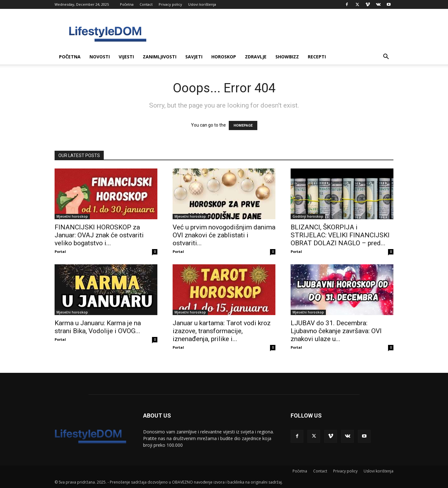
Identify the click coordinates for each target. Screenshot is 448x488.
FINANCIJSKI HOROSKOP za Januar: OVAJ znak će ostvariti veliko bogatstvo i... (99, 235)
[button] (386, 57)
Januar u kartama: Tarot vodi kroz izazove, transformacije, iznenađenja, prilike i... (222, 331)
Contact (146, 4)
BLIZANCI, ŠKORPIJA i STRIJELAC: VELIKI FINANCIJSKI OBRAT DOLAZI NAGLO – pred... (340, 235)
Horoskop (224, 57)
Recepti (317, 57)
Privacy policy (170, 4)
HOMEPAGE (243, 125)
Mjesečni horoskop (72, 216)
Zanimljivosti (160, 57)
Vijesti (126, 57)
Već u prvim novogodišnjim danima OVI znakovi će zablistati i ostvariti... (224, 235)
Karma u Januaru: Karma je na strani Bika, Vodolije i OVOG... (98, 327)
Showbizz (287, 57)
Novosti (100, 57)
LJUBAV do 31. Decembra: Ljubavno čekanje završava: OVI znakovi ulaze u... (336, 331)
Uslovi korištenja (202, 4)
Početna (127, 4)
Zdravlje (256, 57)
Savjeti (194, 57)
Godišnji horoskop (308, 216)
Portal (60, 251)
